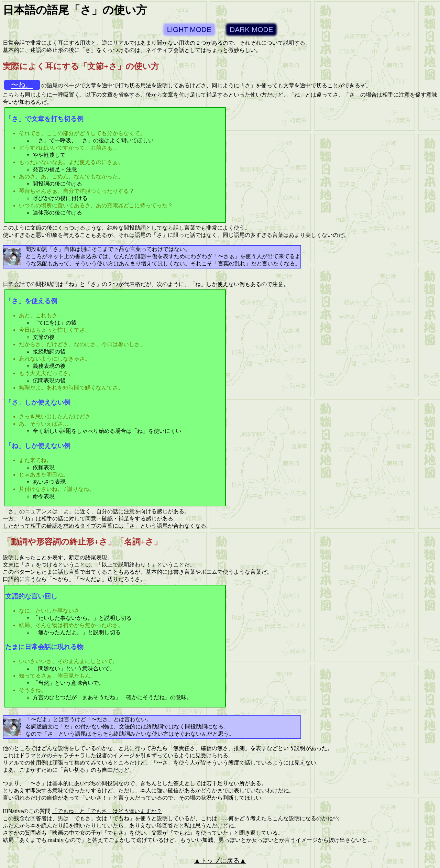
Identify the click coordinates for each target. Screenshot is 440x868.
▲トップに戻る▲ (220, 861)
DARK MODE (251, 29)
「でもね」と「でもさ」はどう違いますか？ (107, 811)
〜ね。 (22, 85)
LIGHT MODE (189, 29)
